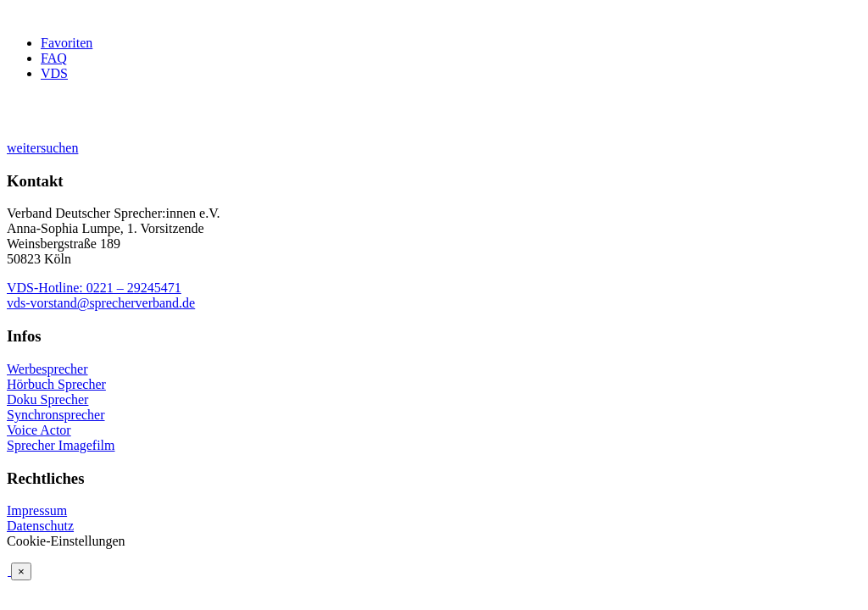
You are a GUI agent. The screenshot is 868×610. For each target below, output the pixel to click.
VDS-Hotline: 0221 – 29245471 (94, 288)
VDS (54, 73)
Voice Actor (39, 430)
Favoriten (67, 43)
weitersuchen (42, 148)
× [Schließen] (21, 571)
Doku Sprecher (47, 399)
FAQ (54, 58)
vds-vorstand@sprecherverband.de (101, 303)
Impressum (37, 510)
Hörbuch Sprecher (56, 384)
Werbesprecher (47, 369)
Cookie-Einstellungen (66, 541)
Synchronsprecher (56, 415)
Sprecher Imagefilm (61, 445)
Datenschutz (40, 526)
